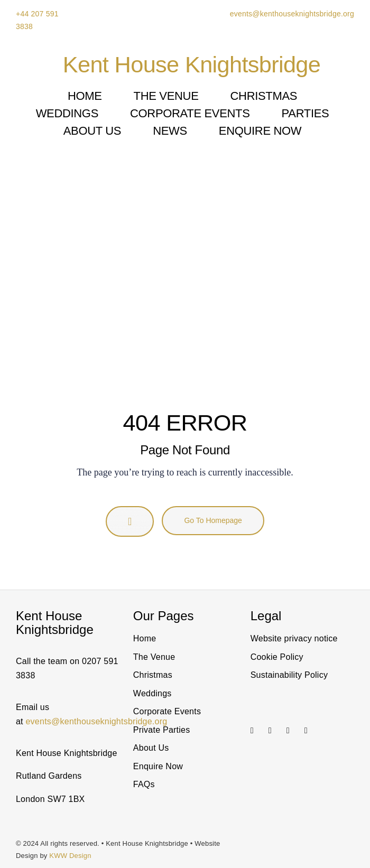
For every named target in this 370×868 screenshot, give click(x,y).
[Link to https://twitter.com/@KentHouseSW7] (291, 731)
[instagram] (252, 731)
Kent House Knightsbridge (192, 64)
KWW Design (70, 856)
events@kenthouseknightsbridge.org (291, 14)
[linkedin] (270, 731)
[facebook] (306, 731)
